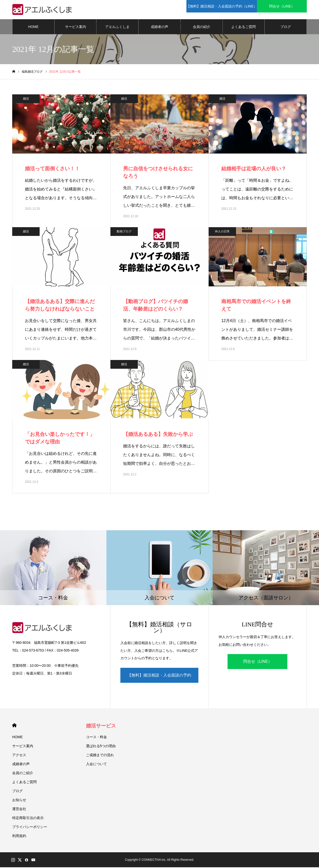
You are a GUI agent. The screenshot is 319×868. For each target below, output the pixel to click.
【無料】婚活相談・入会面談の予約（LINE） (159, 679)
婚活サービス (101, 726)
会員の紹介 (202, 27)
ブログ (286, 27)
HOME (33, 27)
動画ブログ (124, 232)
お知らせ (19, 801)
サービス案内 (76, 27)
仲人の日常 (222, 232)
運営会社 (19, 810)
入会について (96, 765)
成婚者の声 (159, 27)
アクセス (19, 756)
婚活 (26, 99)
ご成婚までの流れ (100, 756)
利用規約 (19, 837)
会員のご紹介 (23, 774)
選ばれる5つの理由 (101, 747)
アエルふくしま (117, 27)
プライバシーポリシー (30, 828)
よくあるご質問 (243, 27)
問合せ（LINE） (258, 662)
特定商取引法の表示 (28, 819)
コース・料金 (96, 738)
